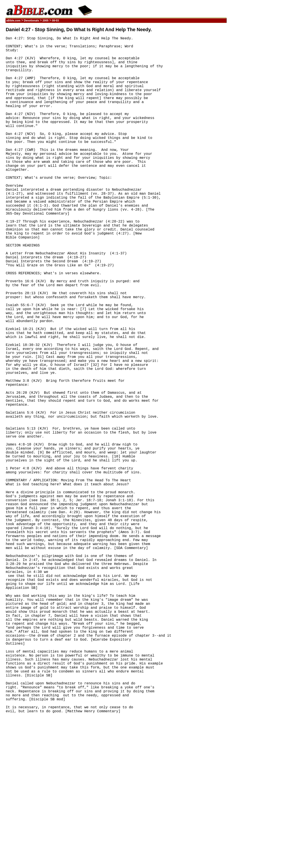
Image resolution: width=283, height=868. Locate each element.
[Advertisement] (205, 94)
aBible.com (13, 21)
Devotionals (32, 21)
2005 (45, 21)
